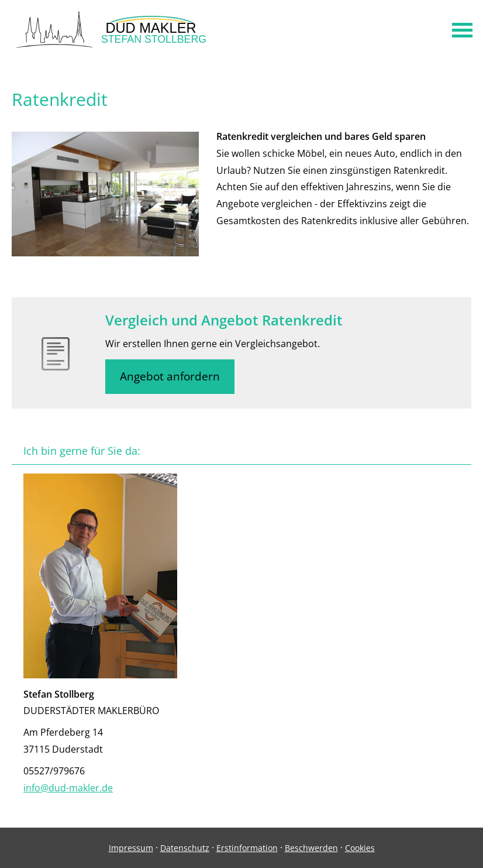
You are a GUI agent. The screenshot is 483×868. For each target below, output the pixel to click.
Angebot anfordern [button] (170, 376)
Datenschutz (185, 848)
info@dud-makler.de (68, 788)
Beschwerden (311, 848)
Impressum (131, 848)
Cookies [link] (360, 848)
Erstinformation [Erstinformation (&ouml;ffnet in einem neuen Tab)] (247, 848)
